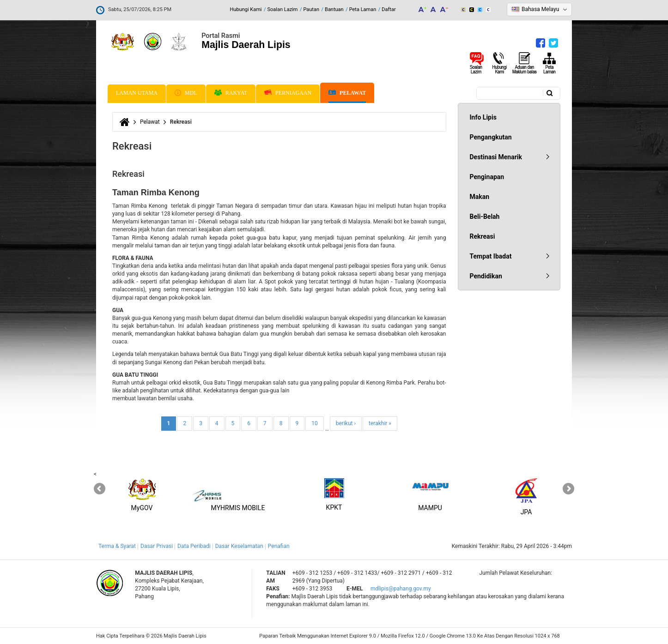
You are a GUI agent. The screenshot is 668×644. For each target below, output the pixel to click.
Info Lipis (483, 117)
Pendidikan (486, 276)
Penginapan (487, 177)
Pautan (311, 9)
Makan (480, 197)
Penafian (279, 546)
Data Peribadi (194, 546)
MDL (186, 93)
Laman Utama (137, 93)
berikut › (346, 423)
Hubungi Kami (246, 9)
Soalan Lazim (283, 9)
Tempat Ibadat (491, 256)
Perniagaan (288, 93)
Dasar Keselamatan (239, 546)
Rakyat (231, 93)
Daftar (389, 9)
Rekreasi (483, 236)
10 (315, 423)
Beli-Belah (485, 217)
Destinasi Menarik (496, 157)
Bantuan (334, 9)
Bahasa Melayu (540, 9)
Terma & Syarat (117, 546)
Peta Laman (363, 9)
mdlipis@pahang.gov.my (401, 589)
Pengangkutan (491, 137)
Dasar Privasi (157, 546)
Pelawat (347, 93)
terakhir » (380, 423)
